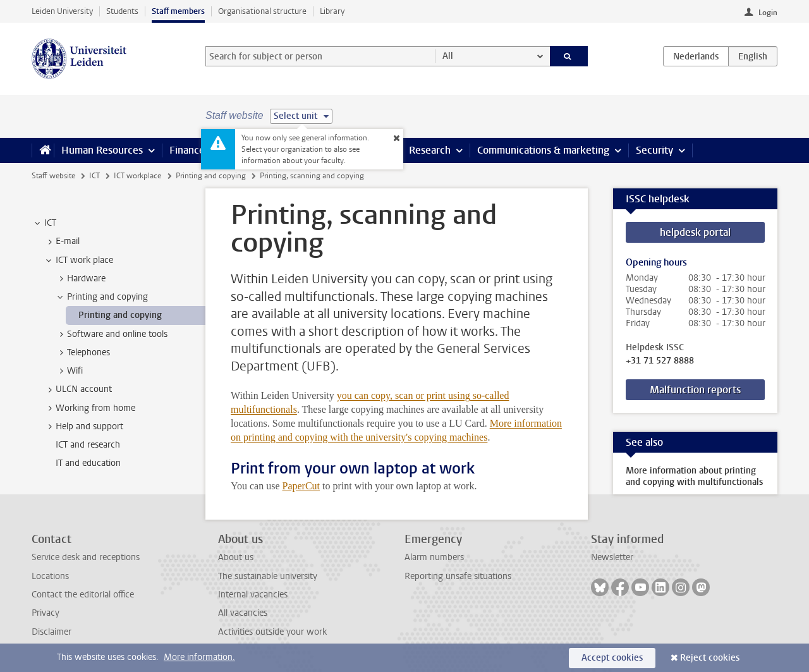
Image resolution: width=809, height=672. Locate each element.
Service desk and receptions (86, 557)
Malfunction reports (695, 390)
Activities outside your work (272, 632)
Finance (187, 150)
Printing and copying (211, 176)
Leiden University (62, 11)
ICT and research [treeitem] (88, 445)
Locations (50, 576)
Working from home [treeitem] (89, 408)
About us (236, 557)
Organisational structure (262, 11)
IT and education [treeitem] (88, 463)
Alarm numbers (434, 557)
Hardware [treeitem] (80, 279)
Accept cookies (612, 658)
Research (430, 150)
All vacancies (243, 613)
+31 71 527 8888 (660, 361)
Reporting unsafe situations (458, 576)
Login (768, 13)
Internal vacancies (253, 595)
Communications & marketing (543, 150)
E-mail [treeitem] (62, 241)
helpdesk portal (695, 232)
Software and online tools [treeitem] (111, 334)
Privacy (46, 613)
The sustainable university (268, 576)
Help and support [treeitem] (83, 427)
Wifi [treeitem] (69, 371)
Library (332, 11)
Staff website (53, 176)
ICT (94, 176)
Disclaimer (52, 632)
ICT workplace (137, 176)
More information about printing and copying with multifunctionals (694, 476)
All (448, 56)
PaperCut (301, 486)
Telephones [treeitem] (82, 353)
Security (654, 150)
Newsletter (612, 557)
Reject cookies (710, 658)
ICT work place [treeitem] (78, 260)
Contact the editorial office (83, 595)
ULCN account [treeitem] (78, 389)
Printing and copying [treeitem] (101, 297)
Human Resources (102, 150)
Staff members (178, 11)
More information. (199, 657)
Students (122, 11)
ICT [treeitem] (44, 223)
